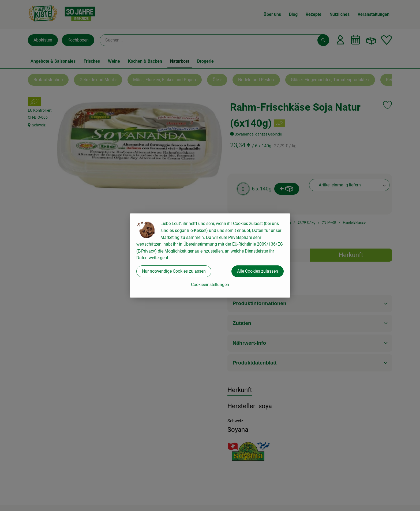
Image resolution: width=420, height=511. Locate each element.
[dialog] (210, 255)
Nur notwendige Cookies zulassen (174, 271)
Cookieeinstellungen (210, 285)
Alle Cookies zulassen (258, 271)
